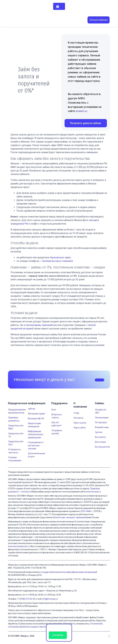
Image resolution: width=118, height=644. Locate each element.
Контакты (78, 418)
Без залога (100, 437)
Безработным (102, 427)
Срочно (99, 432)
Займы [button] (99, 403)
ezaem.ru (82, 111)
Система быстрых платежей (57, 261)
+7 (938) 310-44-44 (26, 599)
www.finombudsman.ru (19, 546)
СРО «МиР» (87, 511)
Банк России (59, 517)
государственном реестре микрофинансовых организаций (69, 572)
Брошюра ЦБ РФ (36, 418)
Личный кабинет (99, 20)
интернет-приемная (76, 517)
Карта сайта (80, 428)
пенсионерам (33, 325)
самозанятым (49, 325)
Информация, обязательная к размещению (36, 434)
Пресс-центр (80, 423)
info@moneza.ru (50, 599)
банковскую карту (60, 257)
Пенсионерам (102, 418)
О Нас (76, 413)
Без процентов (102, 447)
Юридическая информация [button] (27, 403)
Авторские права (36, 414)
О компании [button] (80, 405)
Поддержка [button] (59, 403)
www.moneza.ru (93, 492)
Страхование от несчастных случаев (36, 445)
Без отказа (100, 442)
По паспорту (101, 422)
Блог (54, 410)
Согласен (58, 635)
